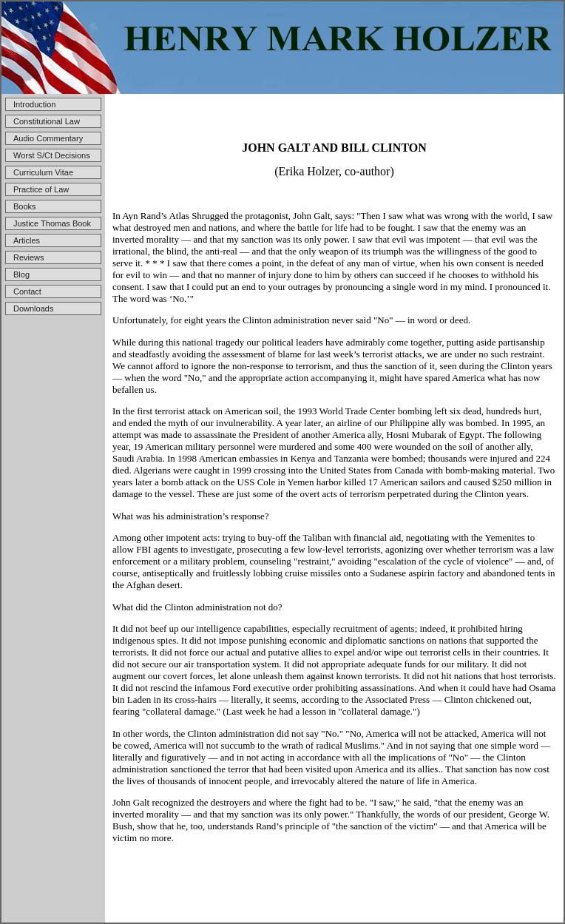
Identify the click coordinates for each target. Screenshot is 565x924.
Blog (21, 274)
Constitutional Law (47, 121)
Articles (27, 240)
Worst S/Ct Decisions (52, 155)
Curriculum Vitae (43, 172)
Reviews (29, 257)
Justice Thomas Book (52, 223)
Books (25, 206)
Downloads (33, 308)
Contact (27, 291)
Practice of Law (41, 189)
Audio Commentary (48, 138)
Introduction (34, 104)
